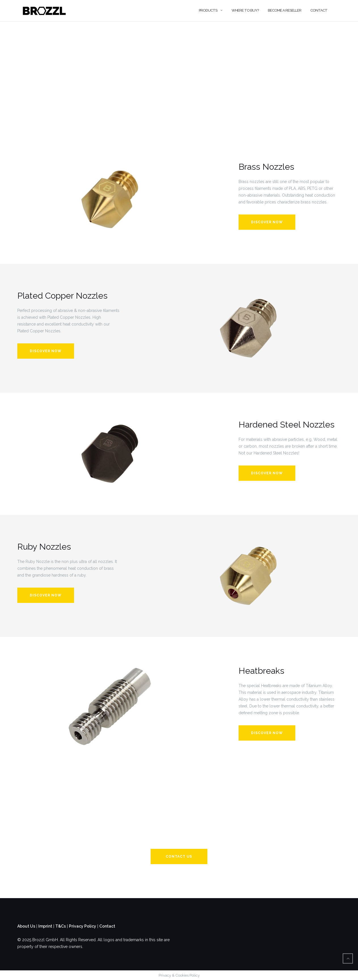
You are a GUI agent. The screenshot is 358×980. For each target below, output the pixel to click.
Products (208, 10)
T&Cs (61, 926)
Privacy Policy (83, 926)
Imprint (45, 926)
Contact (319, 10)
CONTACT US (179, 856)
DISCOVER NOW (267, 473)
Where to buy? (245, 10)
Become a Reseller (285, 10)
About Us (26, 926)
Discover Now (267, 222)
